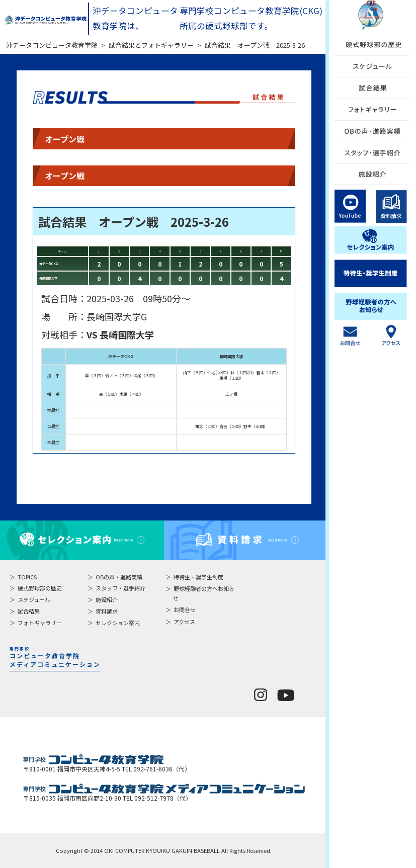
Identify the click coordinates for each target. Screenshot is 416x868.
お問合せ (185, 610)
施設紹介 (107, 599)
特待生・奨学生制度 (198, 577)
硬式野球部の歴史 (40, 588)
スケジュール (34, 599)
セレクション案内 (118, 623)
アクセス (184, 622)
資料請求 (107, 611)
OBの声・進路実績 (119, 577)
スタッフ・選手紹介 (120, 588)
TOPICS (27, 577)
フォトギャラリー (40, 623)
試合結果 (29, 611)
